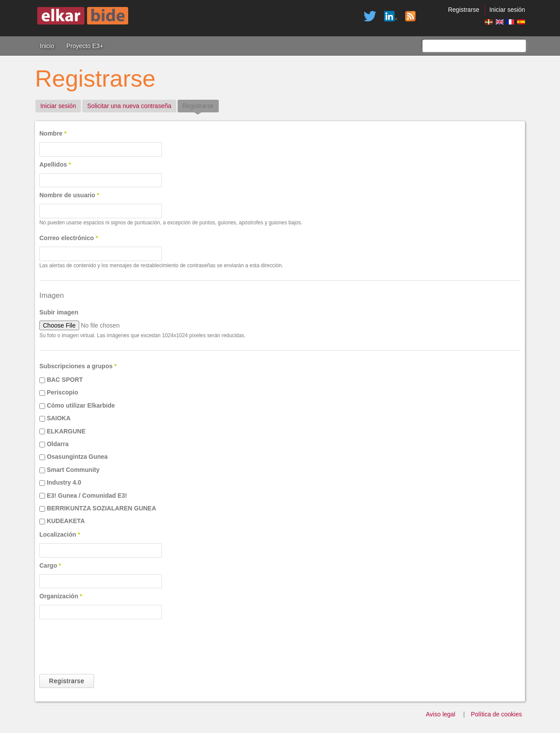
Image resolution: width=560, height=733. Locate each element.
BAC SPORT (65, 380)
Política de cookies (496, 714)
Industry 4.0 (64, 482)
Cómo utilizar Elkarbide (81, 405)
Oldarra (58, 444)
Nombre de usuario (69, 195)
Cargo (50, 565)
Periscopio (63, 392)
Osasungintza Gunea (77, 457)
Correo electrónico (69, 238)
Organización (61, 596)
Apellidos (55, 164)
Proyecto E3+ (85, 46)
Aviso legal (440, 714)
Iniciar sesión (507, 10)
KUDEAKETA (66, 521)
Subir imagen (59, 312)
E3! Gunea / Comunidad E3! (87, 496)
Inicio (47, 46)
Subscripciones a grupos (78, 366)
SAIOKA (59, 418)
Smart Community (73, 470)
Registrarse (464, 10)
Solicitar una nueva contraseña (129, 106)
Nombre (53, 133)
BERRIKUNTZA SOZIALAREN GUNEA (101, 508)
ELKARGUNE (66, 431)
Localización (60, 534)
